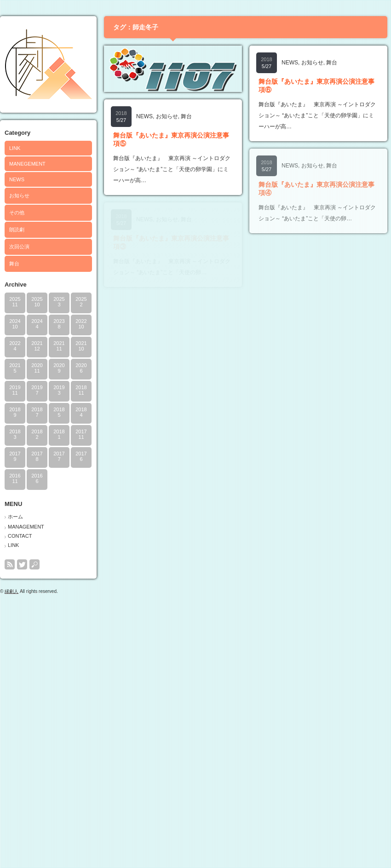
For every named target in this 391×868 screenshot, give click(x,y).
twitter (22, 564)
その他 (17, 213)
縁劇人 (11, 591)
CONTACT (20, 536)
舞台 (14, 264)
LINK (15, 148)
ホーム (15, 517)
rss (10, 564)
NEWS (17, 179)
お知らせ (19, 195)
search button (34, 564)
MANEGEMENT (27, 164)
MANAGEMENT (26, 527)
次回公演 (19, 247)
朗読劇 (17, 230)
